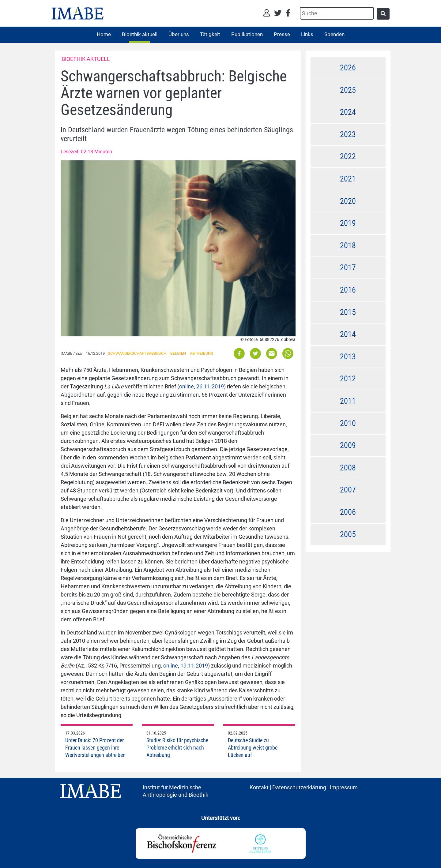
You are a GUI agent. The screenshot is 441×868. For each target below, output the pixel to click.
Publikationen (247, 34)
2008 (348, 468)
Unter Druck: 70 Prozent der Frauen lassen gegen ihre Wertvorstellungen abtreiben (95, 748)
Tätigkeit (210, 34)
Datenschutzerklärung (299, 787)
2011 (348, 401)
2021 (348, 179)
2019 (348, 223)
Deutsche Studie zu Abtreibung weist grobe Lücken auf (253, 748)
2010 (348, 423)
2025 (348, 90)
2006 (348, 512)
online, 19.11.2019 (186, 666)
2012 (348, 379)
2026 (348, 68)
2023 (348, 134)
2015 (348, 312)
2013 (348, 357)
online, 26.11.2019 (202, 386)
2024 (348, 112)
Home (104, 34)
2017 (348, 268)
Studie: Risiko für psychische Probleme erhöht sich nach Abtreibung (177, 748)
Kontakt (259, 787)
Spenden (334, 34)
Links (307, 34)
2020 (348, 201)
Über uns (179, 34)
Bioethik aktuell (140, 34)
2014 (348, 334)
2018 (348, 245)
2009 (348, 445)
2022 (348, 156)
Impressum (344, 787)
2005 (348, 534)
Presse (282, 34)
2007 (348, 490)
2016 (348, 290)
